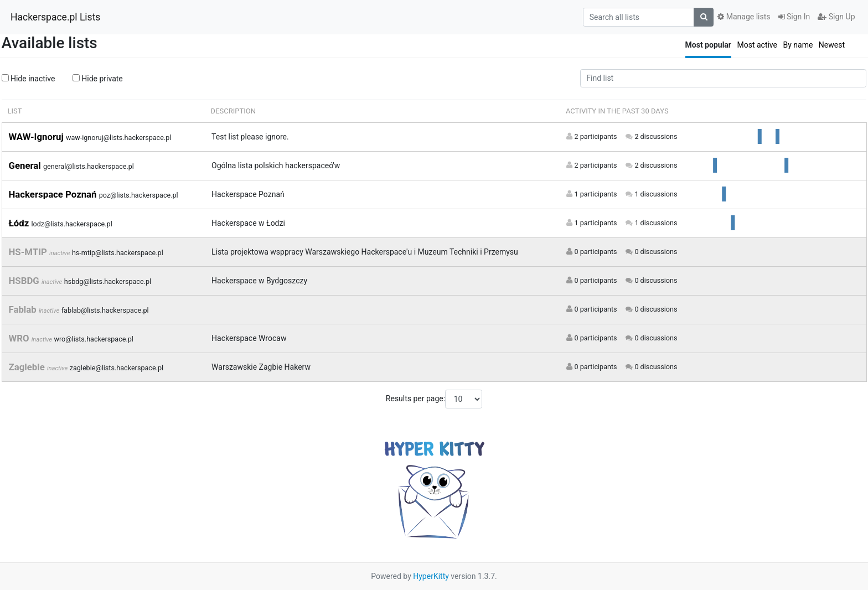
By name (798, 45)
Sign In (794, 17)
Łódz (20, 223)
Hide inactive (29, 79)
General (26, 165)
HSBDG (25, 281)
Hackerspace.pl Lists (55, 17)
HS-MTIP (29, 252)
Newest (832, 45)
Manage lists (744, 17)
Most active (757, 45)
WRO (20, 338)
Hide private (98, 79)
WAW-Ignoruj (37, 137)
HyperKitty (431, 576)
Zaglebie (28, 367)
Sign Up (836, 17)
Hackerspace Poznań (54, 194)
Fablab (24, 309)
